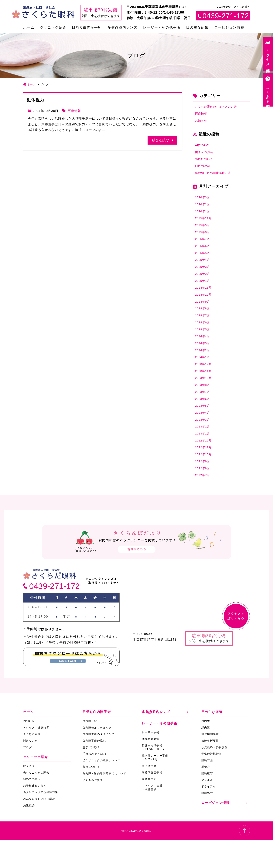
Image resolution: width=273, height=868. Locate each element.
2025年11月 (204, 225)
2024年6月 (203, 338)
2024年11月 (204, 300)
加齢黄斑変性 (210, 769)
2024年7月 (203, 330)
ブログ (28, 775)
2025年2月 (203, 285)
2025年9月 (203, 232)
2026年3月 (203, 202)
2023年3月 (203, 443)
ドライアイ (209, 815)
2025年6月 (203, 255)
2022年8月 (203, 496)
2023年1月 (203, 458)
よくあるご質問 (93, 808)
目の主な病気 (197, 27)
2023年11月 (204, 390)
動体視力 (36, 100)
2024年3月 (203, 360)
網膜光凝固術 (151, 767)
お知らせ (202, 122)
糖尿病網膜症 (210, 762)
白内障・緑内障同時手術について (104, 802)
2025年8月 (203, 240)
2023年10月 (204, 398)
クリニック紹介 (53, 27)
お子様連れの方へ (35, 814)
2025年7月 (203, 247)
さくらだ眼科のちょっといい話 (219, 107)
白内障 (206, 749)
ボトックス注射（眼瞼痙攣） (152, 816)
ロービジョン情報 (229, 27)
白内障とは (90, 749)
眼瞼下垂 (207, 789)
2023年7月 (203, 413)
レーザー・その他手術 (162, 27)
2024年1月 (203, 375)
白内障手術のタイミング (99, 762)
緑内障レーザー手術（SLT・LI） (155, 786)
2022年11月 (204, 473)
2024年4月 (203, 353)
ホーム (29, 27)
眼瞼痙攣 (207, 802)
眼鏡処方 (207, 821)
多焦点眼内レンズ (122, 27)
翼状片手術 (149, 807)
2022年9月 (203, 488)
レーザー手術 (151, 761)
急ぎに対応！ (91, 775)
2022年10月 (204, 481)
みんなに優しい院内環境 (39, 827)
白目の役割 (204, 170)
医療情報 (74, 111)
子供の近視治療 (212, 782)
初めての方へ (32, 807)
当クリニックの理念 (36, 801)
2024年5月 (203, 345)
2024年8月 (203, 323)
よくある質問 (32, 762)
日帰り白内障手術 (87, 27)
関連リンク (31, 769)
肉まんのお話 (205, 155)
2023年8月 (203, 405)
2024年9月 (203, 315)
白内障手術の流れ (94, 769)
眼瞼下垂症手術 (152, 801)
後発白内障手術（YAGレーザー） (154, 776)
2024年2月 (203, 368)
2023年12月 (204, 383)
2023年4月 (203, 436)
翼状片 (206, 795)
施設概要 (29, 834)
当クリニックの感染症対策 (41, 821)
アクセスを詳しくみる (236, 644)
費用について (91, 795)
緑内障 (206, 756)
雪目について (205, 162)
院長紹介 (29, 794)
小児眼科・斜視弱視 (215, 775)
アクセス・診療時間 (36, 756)
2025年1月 (203, 293)
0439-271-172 (55, 614)
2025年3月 (203, 278)
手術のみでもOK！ (95, 782)
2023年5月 (203, 428)
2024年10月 (204, 308)
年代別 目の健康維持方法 (215, 177)
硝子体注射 (149, 794)
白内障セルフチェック (97, 756)
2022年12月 (204, 466)
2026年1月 (203, 217)
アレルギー (209, 808)
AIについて (204, 147)
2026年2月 (203, 210)
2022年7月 (203, 503)
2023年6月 (203, 420)
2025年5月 (203, 263)
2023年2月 (203, 450)
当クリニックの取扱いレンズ (101, 789)
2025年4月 (203, 270)
